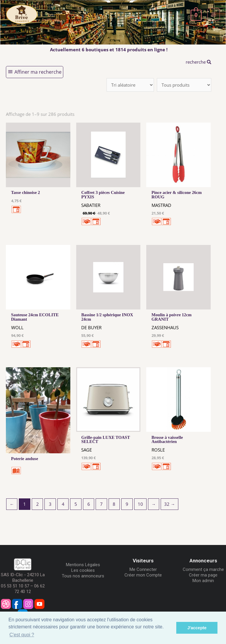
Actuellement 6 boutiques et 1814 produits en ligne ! (109, 50)
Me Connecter (143, 569)
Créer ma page (203, 575)
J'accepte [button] (197, 628)
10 (140, 504)
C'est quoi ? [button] (22, 635)
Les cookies (83, 570)
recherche (198, 62)
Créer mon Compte (143, 575)
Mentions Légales (83, 565)
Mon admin (203, 581)
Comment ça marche (203, 569)
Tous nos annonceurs (83, 576)
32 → (170, 504)
